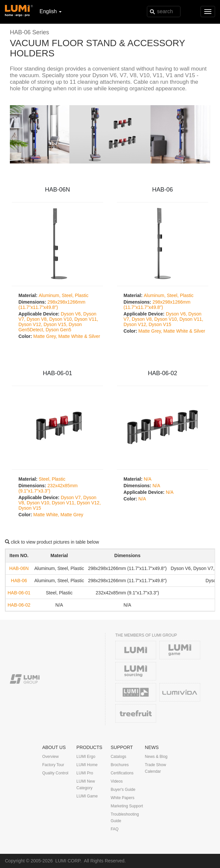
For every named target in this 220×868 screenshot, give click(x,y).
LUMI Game (87, 796)
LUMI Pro (85, 773)
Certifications (122, 773)
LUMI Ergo (86, 757)
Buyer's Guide (123, 790)
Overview (50, 757)
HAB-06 (163, 190)
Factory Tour (53, 765)
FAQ (115, 829)
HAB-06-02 (163, 373)
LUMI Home (87, 765)
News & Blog (156, 757)
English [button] (51, 11)
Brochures (120, 765)
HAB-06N (57, 190)
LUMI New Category (86, 785)
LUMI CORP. (69, 861)
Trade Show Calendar (155, 768)
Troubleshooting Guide (125, 818)
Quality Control (55, 773)
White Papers (123, 798)
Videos (117, 781)
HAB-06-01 (57, 373)
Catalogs (118, 757)
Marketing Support (127, 806)
